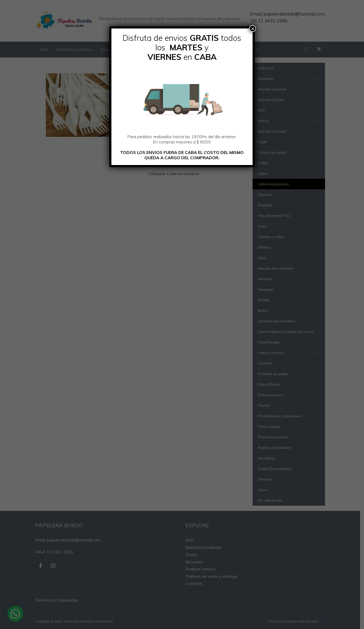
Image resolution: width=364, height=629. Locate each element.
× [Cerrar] (253, 28)
